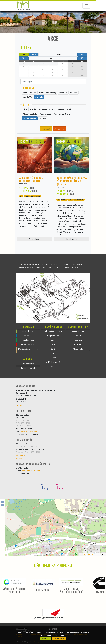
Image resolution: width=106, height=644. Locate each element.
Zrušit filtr (59, 129)
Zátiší (53, 366)
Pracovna (53, 340)
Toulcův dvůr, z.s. (28, 331)
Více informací (59, 639)
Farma (70, 200)
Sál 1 (53, 344)
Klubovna (53, 358)
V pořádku (46, 639)
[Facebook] (45, 486)
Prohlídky (23, 184)
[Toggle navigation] (86, 6)
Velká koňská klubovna (53, 331)
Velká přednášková (53, 362)
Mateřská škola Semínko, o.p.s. (28, 350)
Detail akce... (34, 239)
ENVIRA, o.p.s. (28, 340)
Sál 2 (53, 349)
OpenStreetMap (88, 554)
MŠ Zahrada (78, 349)
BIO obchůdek (28, 364)
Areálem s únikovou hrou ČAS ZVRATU (31, 179)
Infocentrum (78, 340)
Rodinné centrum (78, 331)
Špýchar (78, 336)
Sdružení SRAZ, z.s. (28, 344)
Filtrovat (46, 129)
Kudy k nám (20, 406)
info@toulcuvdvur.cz (29, 432)
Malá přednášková (53, 336)
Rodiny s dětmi (36, 196)
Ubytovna (78, 344)
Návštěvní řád (21, 455)
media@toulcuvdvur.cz (31, 471)
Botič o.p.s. (28, 336)
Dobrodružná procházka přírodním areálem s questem (72, 181)
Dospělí (27, 196)
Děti (21, 196)
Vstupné (19, 459)
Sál (53, 353)
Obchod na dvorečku (28, 368)
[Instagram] (61, 486)
